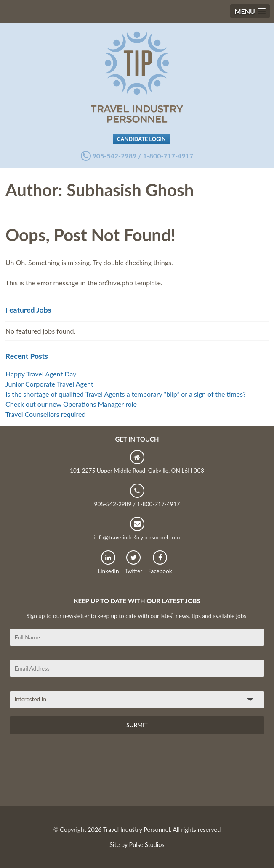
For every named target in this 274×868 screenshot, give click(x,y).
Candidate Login (141, 139)
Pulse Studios (147, 845)
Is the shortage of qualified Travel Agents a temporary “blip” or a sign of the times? (126, 394)
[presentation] (74, 773)
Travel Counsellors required (45, 414)
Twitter (133, 562)
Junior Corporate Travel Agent (49, 384)
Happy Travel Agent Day (41, 374)
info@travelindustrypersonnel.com (137, 529)
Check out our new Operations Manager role (71, 404)
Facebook (160, 562)
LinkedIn (108, 562)
